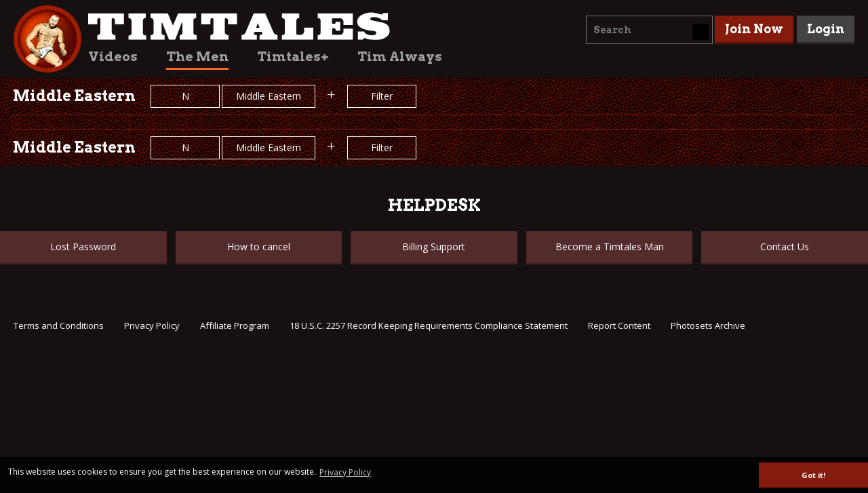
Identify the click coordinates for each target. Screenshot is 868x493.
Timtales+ (293, 57)
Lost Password (83, 246)
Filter (382, 96)
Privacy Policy (152, 326)
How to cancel (259, 246)
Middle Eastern (269, 96)
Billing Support (434, 246)
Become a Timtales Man (610, 246)
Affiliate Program (235, 326)
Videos (113, 57)
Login (826, 29)
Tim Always (400, 57)
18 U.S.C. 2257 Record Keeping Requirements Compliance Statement (429, 326)
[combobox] (649, 30)
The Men (197, 57)
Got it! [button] (813, 475)
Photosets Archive (708, 326)
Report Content (619, 326)
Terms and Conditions (59, 326)
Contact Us (785, 246)
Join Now (754, 29)
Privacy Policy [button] (345, 472)
